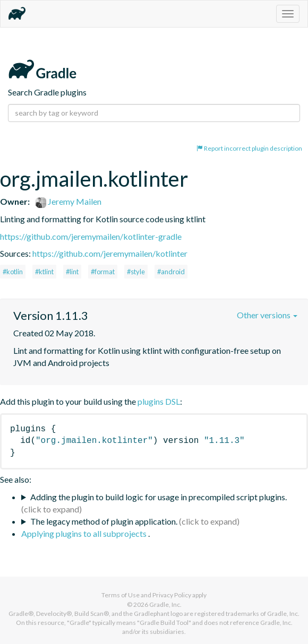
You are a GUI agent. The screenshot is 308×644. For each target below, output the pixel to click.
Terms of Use (121, 595)
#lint (72, 272)
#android (171, 272)
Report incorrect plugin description (249, 148)
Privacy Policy (172, 595)
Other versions (267, 315)
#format (103, 272)
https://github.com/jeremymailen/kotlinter (110, 253)
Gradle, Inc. (165, 604)
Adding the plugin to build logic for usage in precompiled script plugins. (159, 497)
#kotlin (13, 272)
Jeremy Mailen (69, 201)
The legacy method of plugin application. (104, 521)
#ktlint (44, 272)
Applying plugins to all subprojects (85, 533)
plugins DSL (159, 401)
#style (136, 272)
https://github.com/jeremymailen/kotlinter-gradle (91, 236)
